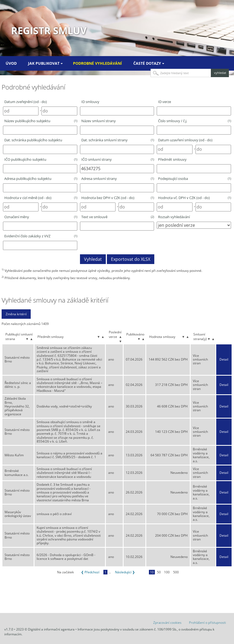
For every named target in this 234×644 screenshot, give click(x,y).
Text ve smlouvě (118, 217)
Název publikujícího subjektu (41, 121)
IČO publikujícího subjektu (41, 159)
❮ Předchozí (90, 572)
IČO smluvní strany (118, 159)
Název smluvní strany (99, 121)
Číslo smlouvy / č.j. (195, 121)
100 (167, 572)
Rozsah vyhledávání (174, 217)
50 (159, 572)
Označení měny (41, 217)
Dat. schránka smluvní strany (118, 140)
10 (152, 572)
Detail (224, 359)
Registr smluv (49, 31)
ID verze (165, 102)
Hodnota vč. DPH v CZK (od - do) (195, 198)
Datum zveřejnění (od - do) (26, 102)
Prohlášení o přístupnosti (207, 623)
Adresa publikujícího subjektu (41, 179)
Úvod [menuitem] (11, 63)
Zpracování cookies (167, 623)
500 (176, 572)
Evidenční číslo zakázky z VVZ (41, 236)
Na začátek (65, 572)
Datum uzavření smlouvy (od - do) (185, 140)
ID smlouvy (90, 102)
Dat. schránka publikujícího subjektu (33, 140)
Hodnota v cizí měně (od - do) (41, 198)
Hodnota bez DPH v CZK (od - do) (118, 198)
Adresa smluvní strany (118, 179)
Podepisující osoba (195, 179)
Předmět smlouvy (172, 159)
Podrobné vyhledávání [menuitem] (97, 63)
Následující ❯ (125, 572)
